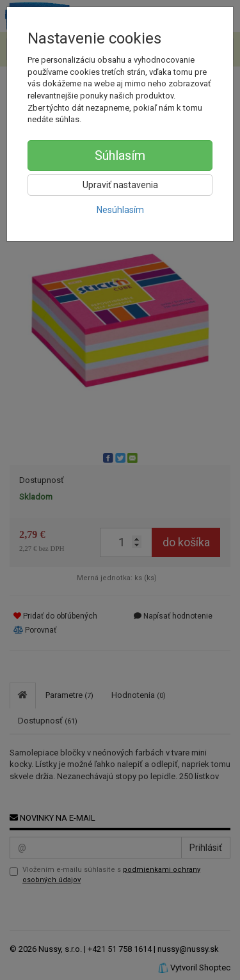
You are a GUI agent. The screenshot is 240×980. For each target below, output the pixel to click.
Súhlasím (120, 155)
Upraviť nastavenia (120, 185)
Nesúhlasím (120, 210)
